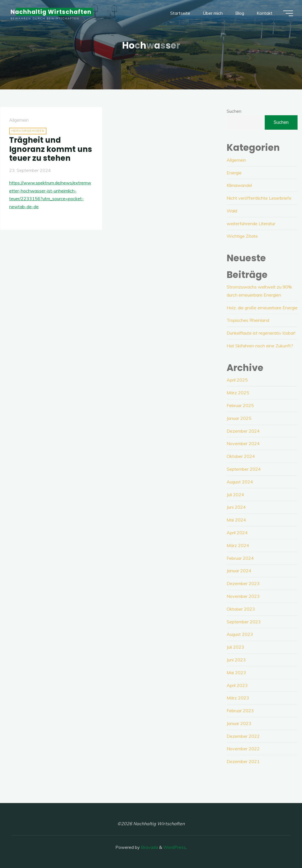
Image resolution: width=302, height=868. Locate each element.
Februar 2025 (240, 405)
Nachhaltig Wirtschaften (51, 12)
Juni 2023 (236, 660)
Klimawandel (239, 185)
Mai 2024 (236, 520)
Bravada (149, 847)
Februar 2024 (240, 558)
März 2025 (238, 393)
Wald (232, 211)
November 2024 (243, 443)
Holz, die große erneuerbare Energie (262, 308)
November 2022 (243, 749)
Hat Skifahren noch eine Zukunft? (260, 346)
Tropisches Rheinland (248, 320)
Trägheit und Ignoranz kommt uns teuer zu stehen (51, 149)
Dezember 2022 (243, 736)
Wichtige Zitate (242, 236)
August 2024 (240, 482)
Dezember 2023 (243, 583)
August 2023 (240, 634)
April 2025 (237, 380)
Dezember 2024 (243, 431)
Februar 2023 (240, 711)
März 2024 (238, 545)
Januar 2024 (239, 571)
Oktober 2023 (241, 609)
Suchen (234, 111)
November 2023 (243, 596)
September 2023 (244, 622)
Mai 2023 (236, 673)
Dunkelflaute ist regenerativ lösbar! (261, 333)
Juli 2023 (235, 647)
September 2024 (244, 469)
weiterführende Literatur (251, 224)
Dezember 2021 (243, 761)
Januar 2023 (239, 723)
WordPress (174, 847)
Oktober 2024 (241, 456)
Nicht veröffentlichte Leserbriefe (259, 198)
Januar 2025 (239, 418)
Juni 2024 (236, 507)
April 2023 (237, 685)
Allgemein (19, 120)
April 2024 (237, 533)
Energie (234, 173)
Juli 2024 (235, 495)
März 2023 (238, 698)
